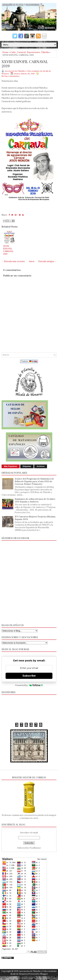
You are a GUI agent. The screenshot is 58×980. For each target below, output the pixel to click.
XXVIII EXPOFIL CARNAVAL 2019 (25, 64)
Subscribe (29, 676)
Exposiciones (33, 52)
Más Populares (11, 466)
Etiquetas (27, 466)
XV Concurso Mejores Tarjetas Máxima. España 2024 (35, 518)
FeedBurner (35, 848)
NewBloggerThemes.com (46, 978)
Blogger (44, 974)
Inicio (32, 261)
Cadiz (13, 52)
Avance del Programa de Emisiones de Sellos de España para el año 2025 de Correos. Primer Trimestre (34, 481)
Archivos (41, 466)
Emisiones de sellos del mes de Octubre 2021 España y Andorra (35, 500)
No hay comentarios (11, 76)
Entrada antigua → (47, 261)
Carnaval (21, 52)
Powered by (29, 685)
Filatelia (45, 52)
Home (5, 52)
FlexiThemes (16, 978)
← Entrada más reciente (13, 261)
